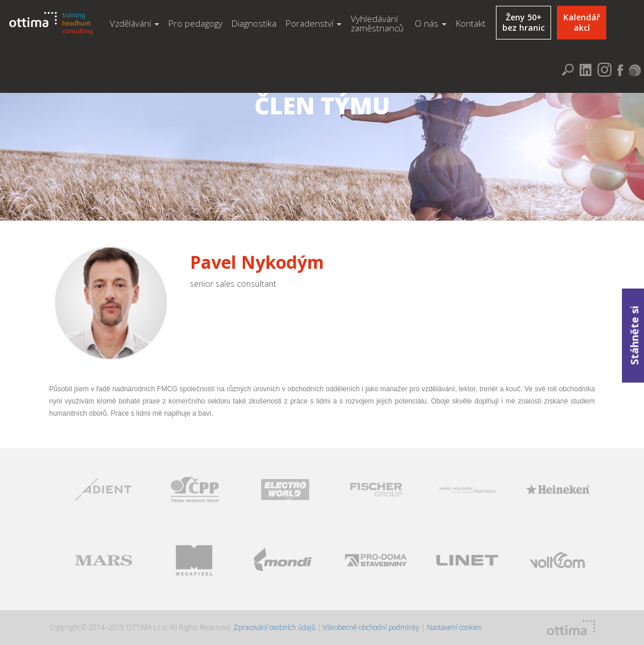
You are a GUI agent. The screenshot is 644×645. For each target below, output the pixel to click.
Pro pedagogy (195, 23)
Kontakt (471, 23)
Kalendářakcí (582, 22)
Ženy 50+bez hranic (524, 22)
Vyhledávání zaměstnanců (377, 24)
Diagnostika (254, 23)
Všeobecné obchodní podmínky (371, 627)
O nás (431, 23)
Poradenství (314, 23)
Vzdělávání (134, 23)
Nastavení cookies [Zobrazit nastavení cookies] (454, 627)
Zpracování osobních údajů (275, 627)
